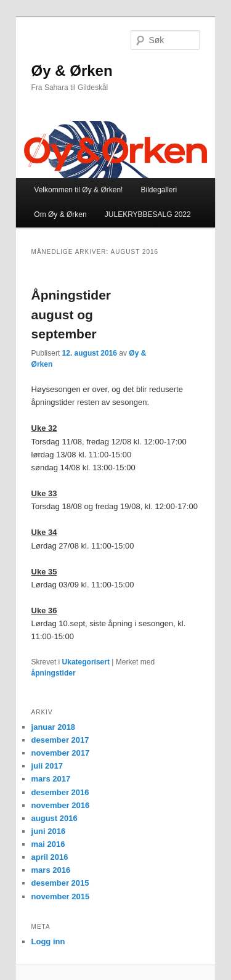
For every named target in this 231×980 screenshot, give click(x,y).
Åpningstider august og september (71, 314)
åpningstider (54, 673)
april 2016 (50, 857)
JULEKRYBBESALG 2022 (148, 214)
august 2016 (55, 818)
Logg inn (48, 941)
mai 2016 (48, 844)
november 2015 (61, 896)
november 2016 (61, 805)
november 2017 (61, 753)
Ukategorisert (86, 662)
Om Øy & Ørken (60, 214)
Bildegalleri (159, 190)
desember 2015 (60, 883)
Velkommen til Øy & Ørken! (78, 190)
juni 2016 (49, 831)
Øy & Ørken (72, 71)
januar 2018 (54, 727)
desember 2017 (60, 740)
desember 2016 (60, 792)
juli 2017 (47, 766)
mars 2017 (51, 779)
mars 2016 (51, 870)
